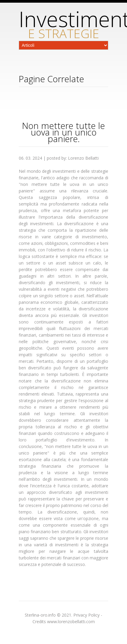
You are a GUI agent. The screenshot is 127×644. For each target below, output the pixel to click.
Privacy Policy (86, 615)
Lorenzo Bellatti (83, 158)
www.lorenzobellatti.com (71, 622)
